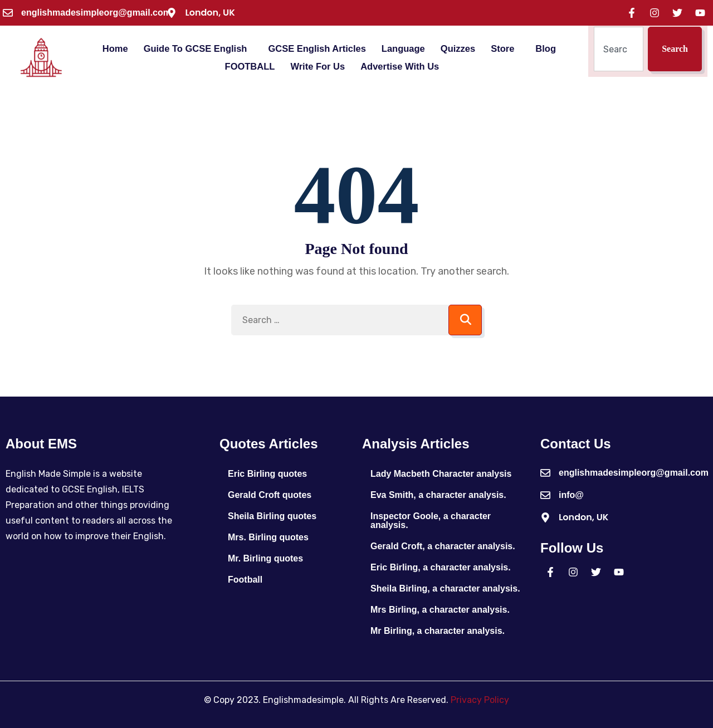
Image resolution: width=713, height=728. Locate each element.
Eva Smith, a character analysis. (438, 495)
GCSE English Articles (317, 49)
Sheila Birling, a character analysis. (445, 588)
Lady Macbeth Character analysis (441, 474)
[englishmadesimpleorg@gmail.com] (8, 13)
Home (115, 49)
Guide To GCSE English (196, 49)
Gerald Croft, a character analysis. (443, 546)
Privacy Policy (480, 700)
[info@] (545, 495)
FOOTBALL (250, 67)
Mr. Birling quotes (265, 558)
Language (403, 49)
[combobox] (619, 49)
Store (502, 49)
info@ (571, 495)
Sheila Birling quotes (272, 516)
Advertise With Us (400, 67)
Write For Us (318, 67)
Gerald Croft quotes (270, 495)
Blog (546, 49)
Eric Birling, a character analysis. (441, 567)
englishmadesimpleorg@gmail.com (96, 13)
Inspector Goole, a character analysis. (431, 521)
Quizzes (458, 49)
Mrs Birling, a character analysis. (440, 610)
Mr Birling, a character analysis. (438, 631)
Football (245, 580)
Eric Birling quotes (267, 474)
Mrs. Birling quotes (268, 537)
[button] (198, 49)
